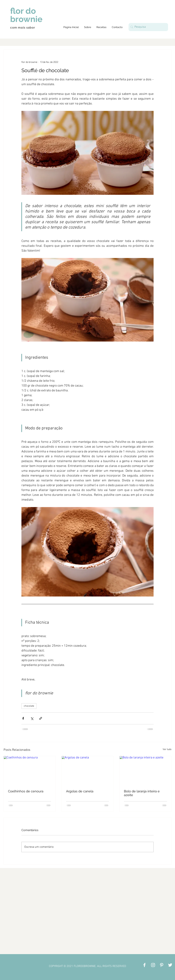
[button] (101, 27)
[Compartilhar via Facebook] (23, 718)
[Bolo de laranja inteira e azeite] (145, 771)
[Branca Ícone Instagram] (153, 965)
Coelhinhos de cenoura (26, 791)
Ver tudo (167, 749)
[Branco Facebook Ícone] (144, 965)
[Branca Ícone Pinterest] (162, 965)
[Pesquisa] (147, 27)
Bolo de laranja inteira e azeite (142, 793)
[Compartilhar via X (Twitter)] (32, 718)
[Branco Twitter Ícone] (170, 965)
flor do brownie (26, 15)
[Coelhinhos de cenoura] (30, 771)
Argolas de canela (80, 791)
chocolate (29, 706)
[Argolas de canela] (88, 771)
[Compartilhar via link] (41, 718)
